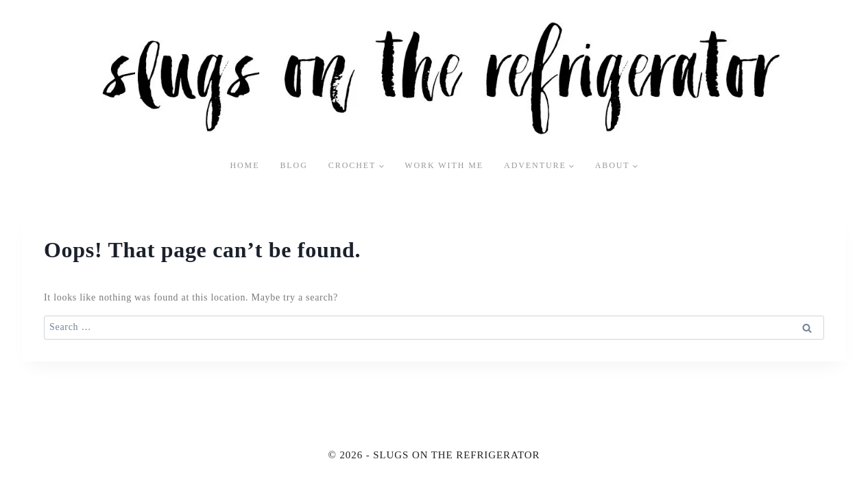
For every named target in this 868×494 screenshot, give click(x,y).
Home (244, 165)
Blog (293, 165)
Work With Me (444, 165)
